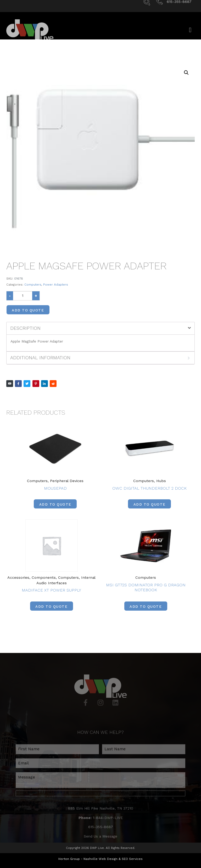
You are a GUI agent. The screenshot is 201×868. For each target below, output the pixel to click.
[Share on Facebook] (18, 384)
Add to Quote (28, 310)
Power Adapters (56, 285)
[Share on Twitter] (27, 384)
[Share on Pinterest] (36, 384)
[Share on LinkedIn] (44, 384)
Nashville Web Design (100, 859)
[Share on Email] (10, 384)
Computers (33, 285)
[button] (186, 73)
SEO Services (132, 859)
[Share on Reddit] (53, 384)
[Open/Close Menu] (190, 36)
